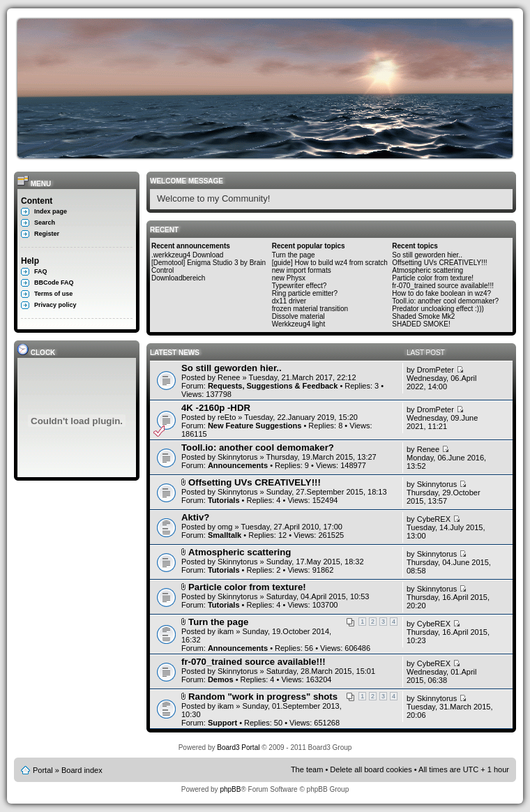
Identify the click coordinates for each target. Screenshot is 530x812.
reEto (227, 417)
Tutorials (224, 500)
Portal (43, 770)
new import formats (302, 270)
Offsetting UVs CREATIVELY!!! (439, 263)
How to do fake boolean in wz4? (441, 293)
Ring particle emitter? (305, 293)
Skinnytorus (237, 457)
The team (307, 769)
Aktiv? (195, 517)
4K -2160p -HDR (216, 408)
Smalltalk (225, 535)
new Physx (289, 278)
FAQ (41, 271)
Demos (221, 679)
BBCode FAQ (54, 283)
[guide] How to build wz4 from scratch (330, 263)
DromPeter (436, 370)
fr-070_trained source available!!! (443, 286)
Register (47, 234)
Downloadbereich (178, 278)
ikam (226, 631)
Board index (82, 770)
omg (225, 527)
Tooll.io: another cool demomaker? (445, 301)
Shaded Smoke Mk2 (423, 316)
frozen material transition (310, 309)
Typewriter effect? (300, 286)
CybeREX (434, 519)
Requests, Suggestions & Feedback (273, 386)
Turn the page (294, 255)
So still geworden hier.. (427, 255)
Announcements (238, 465)
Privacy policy (55, 305)
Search (45, 223)
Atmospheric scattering (427, 270)
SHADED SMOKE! (421, 324)
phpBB (230, 789)
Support (222, 723)
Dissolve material (298, 316)
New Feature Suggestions (255, 426)
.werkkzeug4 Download (187, 255)
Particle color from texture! (433, 278)
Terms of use (53, 294)
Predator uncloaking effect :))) (438, 309)
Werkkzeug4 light (299, 324)
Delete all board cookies (371, 769)
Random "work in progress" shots (263, 697)
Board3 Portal (238, 747)
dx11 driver (289, 301)
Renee (229, 377)
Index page (51, 211)
